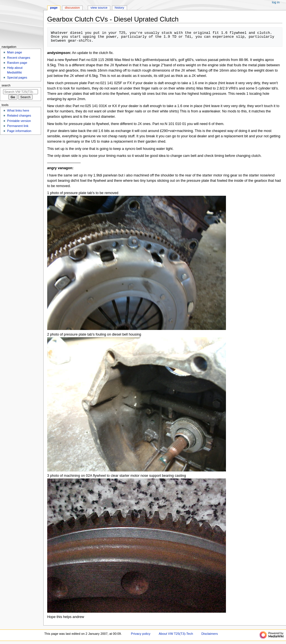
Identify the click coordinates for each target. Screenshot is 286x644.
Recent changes (19, 58)
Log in (276, 2)
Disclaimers (210, 634)
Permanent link (18, 126)
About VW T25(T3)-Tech (176, 634)
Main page (15, 52)
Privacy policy (141, 634)
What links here (18, 110)
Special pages (17, 77)
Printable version (19, 121)
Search (6, 85)
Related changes (19, 115)
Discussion (72, 8)
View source (99, 8)
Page (54, 8)
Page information (19, 131)
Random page (17, 63)
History (120, 8)
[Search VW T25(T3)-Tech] (21, 92)
